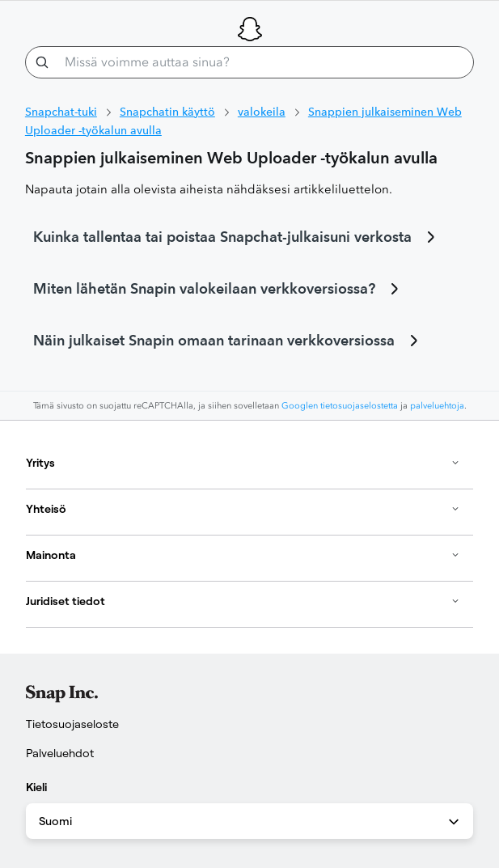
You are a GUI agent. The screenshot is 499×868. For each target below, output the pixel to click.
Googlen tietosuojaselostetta (340, 406)
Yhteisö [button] (243, 509)
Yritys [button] (243, 463)
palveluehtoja (437, 406)
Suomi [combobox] (250, 822)
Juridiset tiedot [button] (243, 601)
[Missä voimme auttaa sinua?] (250, 62)
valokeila (262, 112)
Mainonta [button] (243, 555)
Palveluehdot (60, 753)
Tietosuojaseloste (72, 724)
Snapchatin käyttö (167, 112)
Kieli (36, 787)
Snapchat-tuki (61, 112)
